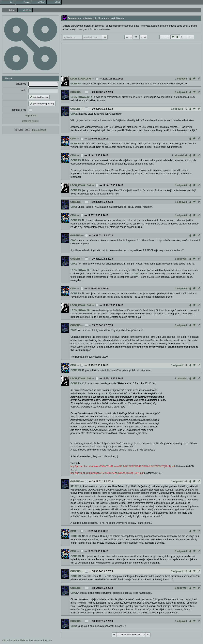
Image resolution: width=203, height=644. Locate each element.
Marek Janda (39, 130)
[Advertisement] (131, 58)
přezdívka (21, 84)
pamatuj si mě (19, 110)
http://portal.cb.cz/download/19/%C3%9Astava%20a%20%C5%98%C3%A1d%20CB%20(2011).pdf (123, 466)
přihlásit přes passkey (42, 104)
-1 (186, 155)
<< (127, 37)
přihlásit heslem (39, 97)
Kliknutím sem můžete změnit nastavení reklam (27, 640)
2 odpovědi (181, 379)
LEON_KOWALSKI (81, 79)
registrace (31, 116)
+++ (191, 37)
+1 (186, 365)
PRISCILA (76, 486)
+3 (186, 109)
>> (145, 37)
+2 (186, 481)
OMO (73, 114)
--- (162, 37)
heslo (23, 90)
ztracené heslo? (31, 121)
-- (166, 37)
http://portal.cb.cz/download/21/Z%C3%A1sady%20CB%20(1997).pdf (107, 473)
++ (186, 37)
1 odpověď (181, 79)
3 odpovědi (181, 259)
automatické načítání (131, 635)
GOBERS (76, 84)
